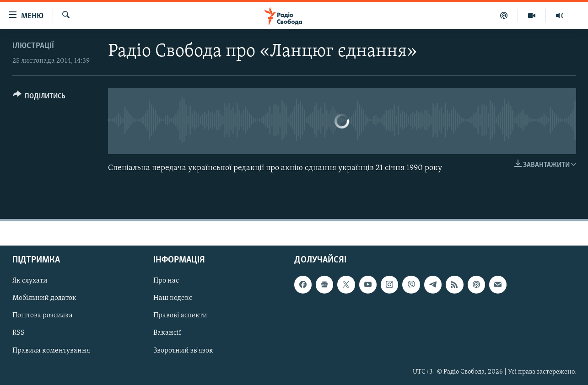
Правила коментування (51, 350)
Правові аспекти (180, 315)
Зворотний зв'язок (183, 350)
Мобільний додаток (44, 298)
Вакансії (167, 333)
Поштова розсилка (43, 315)
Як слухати (30, 281)
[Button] (39, 98)
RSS (19, 333)
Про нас (166, 281)
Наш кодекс (173, 298)
